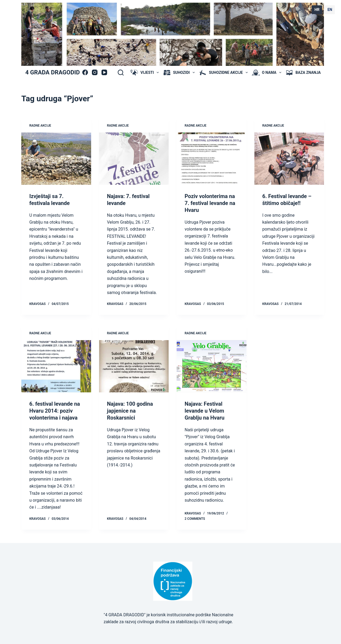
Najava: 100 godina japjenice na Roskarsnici (130, 411)
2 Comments (195, 519)
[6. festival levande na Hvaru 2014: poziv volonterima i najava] (56, 366)
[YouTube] (104, 72)
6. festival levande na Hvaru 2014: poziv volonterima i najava (55, 411)
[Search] (121, 73)
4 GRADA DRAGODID (52, 72)
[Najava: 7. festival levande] (134, 159)
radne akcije (40, 126)
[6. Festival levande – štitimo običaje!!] (289, 159)
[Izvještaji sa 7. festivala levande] (56, 159)
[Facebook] (85, 72)
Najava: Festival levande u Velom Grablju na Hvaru (204, 411)
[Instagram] (95, 72)
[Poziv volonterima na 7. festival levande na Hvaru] (212, 159)
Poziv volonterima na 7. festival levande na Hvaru (210, 203)
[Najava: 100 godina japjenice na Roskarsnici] (134, 366)
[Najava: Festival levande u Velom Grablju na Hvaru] (212, 366)
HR (317, 10)
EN (330, 10)
